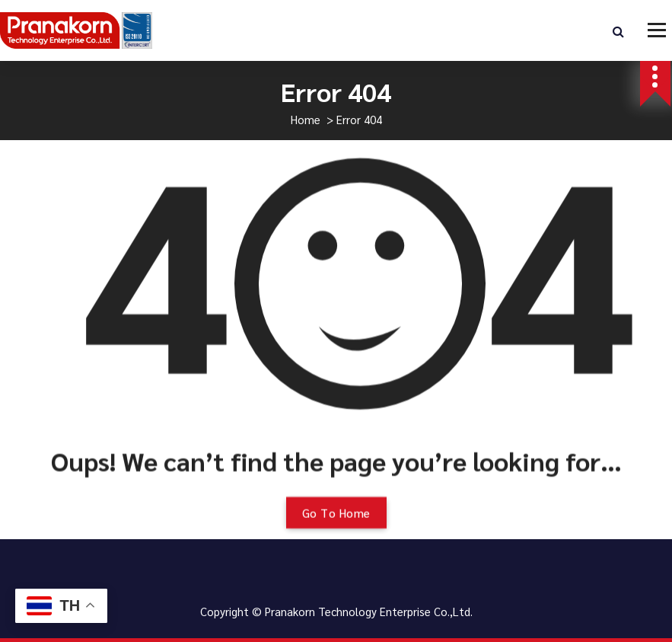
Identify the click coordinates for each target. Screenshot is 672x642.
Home (306, 119)
